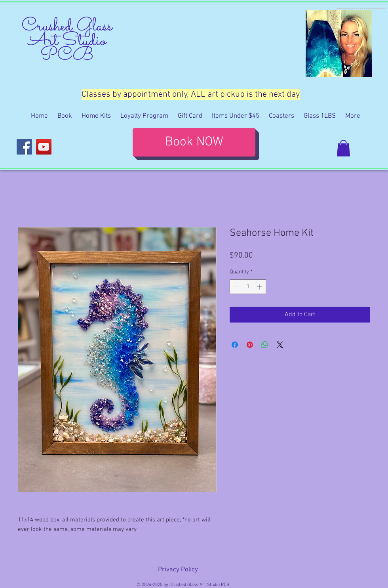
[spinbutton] (248, 287)
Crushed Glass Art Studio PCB (67, 41)
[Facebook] (24, 147)
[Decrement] (236, 287)
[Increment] (260, 287)
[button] (343, 148)
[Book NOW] (194, 142)
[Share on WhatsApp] (265, 345)
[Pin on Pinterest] (250, 345)
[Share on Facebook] (235, 345)
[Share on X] (280, 345)
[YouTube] (44, 147)
